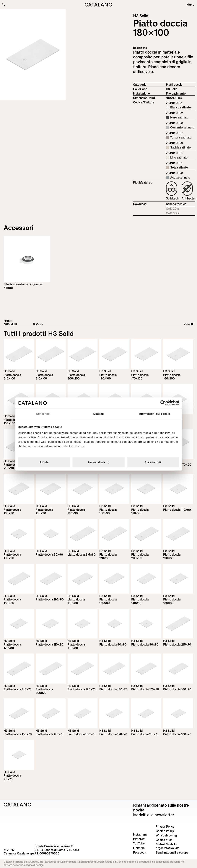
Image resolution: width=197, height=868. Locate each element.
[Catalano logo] (98, 5)
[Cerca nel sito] (4, 4)
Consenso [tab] (43, 414)
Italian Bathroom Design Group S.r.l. (97, 862)
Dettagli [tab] (99, 414)
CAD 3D (178, 213)
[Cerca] (77, 324)
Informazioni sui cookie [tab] (154, 414)
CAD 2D (178, 209)
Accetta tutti (153, 462)
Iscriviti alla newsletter (154, 815)
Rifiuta (44, 462)
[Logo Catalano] (18, 805)
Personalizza (99, 462)
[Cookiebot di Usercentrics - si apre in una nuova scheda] (163, 403)
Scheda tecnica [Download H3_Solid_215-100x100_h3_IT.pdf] (176, 204)
